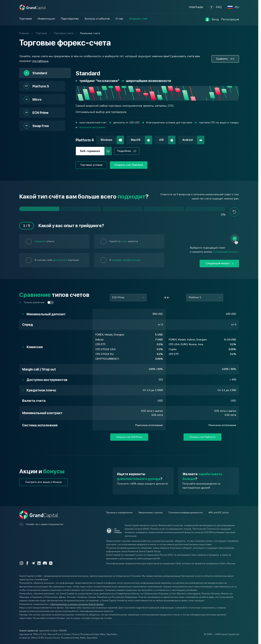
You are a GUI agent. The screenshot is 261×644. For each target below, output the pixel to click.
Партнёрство (70, 19)
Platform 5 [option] (195, 298)
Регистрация (230, 19)
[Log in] (207, 19)
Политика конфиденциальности (186, 513)
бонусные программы (92, 127)
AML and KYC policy (219, 513)
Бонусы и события (97, 19)
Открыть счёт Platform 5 (202, 437)
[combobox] (128, 298)
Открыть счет (138, 19)
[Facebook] (27, 563)
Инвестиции (46, 19)
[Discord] (45, 563)
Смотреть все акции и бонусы (43, 482)
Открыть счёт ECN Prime (129, 437)
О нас (119, 19)
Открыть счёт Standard (129, 165)
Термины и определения (119, 513)
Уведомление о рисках (150, 513)
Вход (215, 19)
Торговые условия (91, 165)
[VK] (51, 563)
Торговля (25, 19)
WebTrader (196, 7)
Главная (24, 33)
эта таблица (40, 61)
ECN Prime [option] (118, 298)
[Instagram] (21, 563)
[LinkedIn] (39, 563)
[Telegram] (33, 563)
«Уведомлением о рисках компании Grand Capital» (77, 604)
